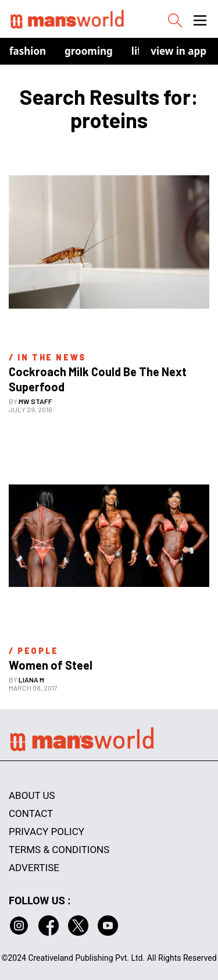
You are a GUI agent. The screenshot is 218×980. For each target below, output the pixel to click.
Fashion (28, 51)
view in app (178, 51)
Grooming (89, 51)
